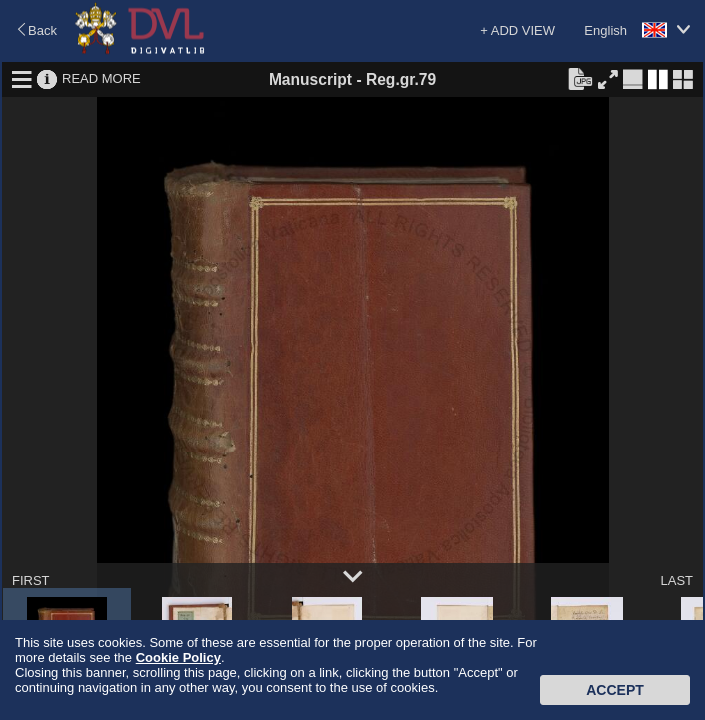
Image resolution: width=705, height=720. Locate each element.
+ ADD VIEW (517, 30)
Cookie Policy (178, 657)
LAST (676, 580)
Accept (615, 690)
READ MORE (101, 78)
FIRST (31, 580)
